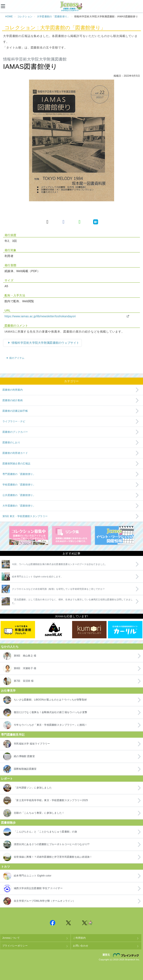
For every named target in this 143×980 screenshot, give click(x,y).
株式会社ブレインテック (127, 955)
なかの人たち (10, 647)
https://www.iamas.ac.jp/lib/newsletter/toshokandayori (40, 316)
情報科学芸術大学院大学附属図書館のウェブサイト (45, 343)
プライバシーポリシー (15, 946)
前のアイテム (15, 358)
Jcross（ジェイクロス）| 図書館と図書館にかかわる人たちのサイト (71, 6)
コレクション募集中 (29, 535)
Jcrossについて (11, 938)
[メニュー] (6, 6)
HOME (9, 17)
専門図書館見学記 (13, 735)
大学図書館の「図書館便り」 (53, 17)
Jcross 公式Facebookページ (53, 923)
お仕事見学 (8, 691)
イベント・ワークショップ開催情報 (114, 535)
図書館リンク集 (71, 535)
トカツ (5, 867)
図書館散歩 (8, 823)
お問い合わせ (81, 946)
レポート (7, 779)
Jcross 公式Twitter (69, 923)
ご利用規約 (79, 938)
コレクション (25, 17)
